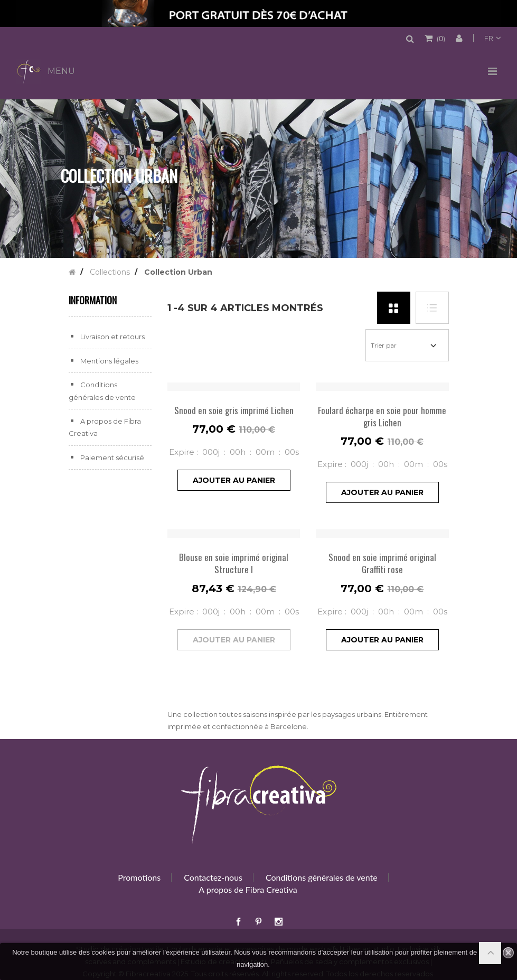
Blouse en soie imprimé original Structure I (234, 563)
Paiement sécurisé (111, 458)
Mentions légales (109, 361)
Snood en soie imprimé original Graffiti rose (382, 563)
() (440, 38)
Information (93, 300)
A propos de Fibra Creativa (248, 889)
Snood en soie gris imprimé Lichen (234, 410)
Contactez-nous (213, 877)
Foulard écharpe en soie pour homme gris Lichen (382, 416)
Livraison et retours (112, 337)
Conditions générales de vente (322, 877)
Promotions (139, 877)
